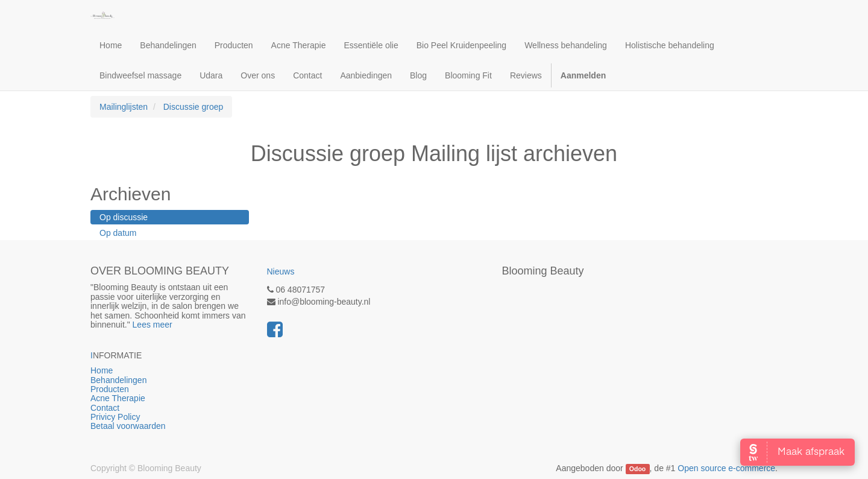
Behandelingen (150, 380)
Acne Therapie (118, 398)
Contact (105, 408)
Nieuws (281, 271)
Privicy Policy (116, 417)
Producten (160, 389)
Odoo (637, 469)
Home (147, 370)
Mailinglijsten (124, 107)
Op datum (118, 233)
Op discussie (124, 217)
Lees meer (153, 325)
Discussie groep (193, 107)
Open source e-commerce (726, 468)
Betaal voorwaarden (128, 426)
